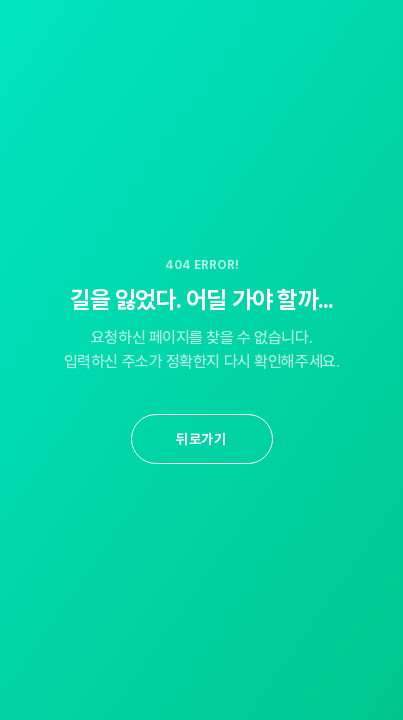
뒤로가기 (201, 439)
